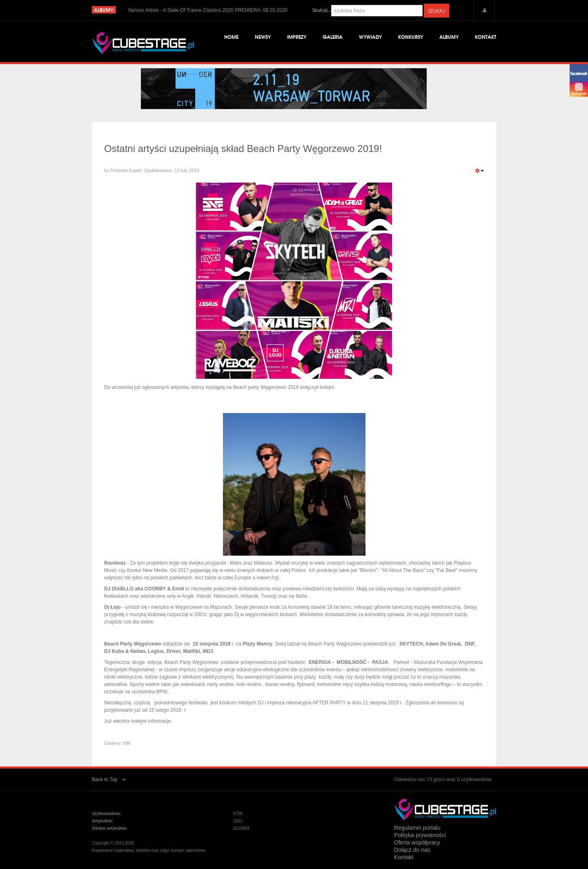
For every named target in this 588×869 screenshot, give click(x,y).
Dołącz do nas (412, 850)
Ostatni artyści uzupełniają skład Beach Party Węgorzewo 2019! (243, 149)
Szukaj (437, 11)
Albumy (449, 37)
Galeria (333, 37)
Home (231, 37)
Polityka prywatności (420, 835)
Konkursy (411, 37)
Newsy (263, 37)
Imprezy (297, 37)
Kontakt (486, 37)
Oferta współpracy (417, 842)
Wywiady (370, 37)
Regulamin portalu (417, 828)
